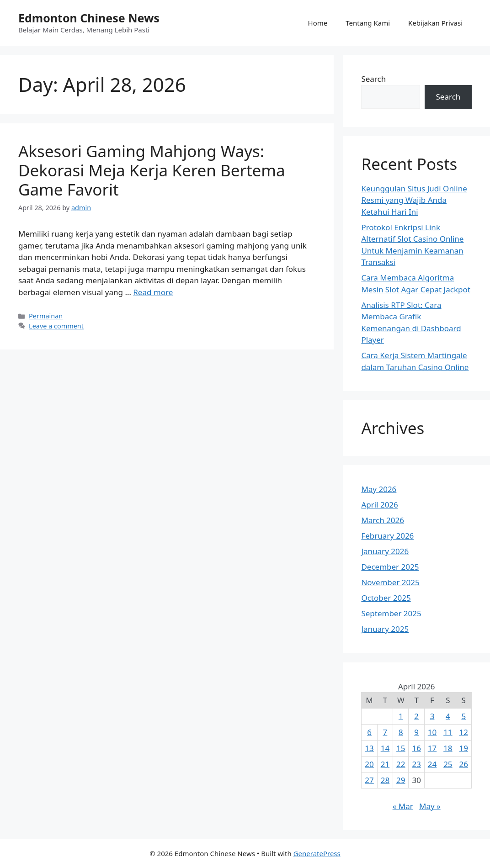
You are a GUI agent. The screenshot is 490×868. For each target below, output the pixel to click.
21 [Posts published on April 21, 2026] (385, 764)
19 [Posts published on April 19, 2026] (464, 748)
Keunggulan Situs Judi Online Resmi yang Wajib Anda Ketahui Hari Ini (414, 200)
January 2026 (385, 551)
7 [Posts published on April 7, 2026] (385, 732)
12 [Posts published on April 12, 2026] (464, 732)
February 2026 (387, 536)
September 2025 (391, 613)
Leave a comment (56, 326)
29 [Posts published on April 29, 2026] (401, 780)
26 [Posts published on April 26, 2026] (464, 764)
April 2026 (379, 505)
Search (373, 79)
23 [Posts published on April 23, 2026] (416, 764)
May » (430, 806)
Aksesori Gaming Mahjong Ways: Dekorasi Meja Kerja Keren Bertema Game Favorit (152, 170)
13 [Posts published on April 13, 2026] (369, 748)
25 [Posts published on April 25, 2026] (448, 764)
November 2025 (390, 582)
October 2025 (386, 598)
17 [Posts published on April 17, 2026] (432, 748)
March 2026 (383, 520)
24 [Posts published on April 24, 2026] (432, 764)
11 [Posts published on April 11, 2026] (448, 732)
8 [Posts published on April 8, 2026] (401, 732)
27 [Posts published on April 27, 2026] (369, 780)
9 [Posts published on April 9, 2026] (416, 732)
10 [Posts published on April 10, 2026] (432, 732)
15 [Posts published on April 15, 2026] (401, 748)
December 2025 (390, 567)
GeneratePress (317, 853)
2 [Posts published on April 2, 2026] (416, 716)
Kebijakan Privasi (435, 23)
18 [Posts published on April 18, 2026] (448, 748)
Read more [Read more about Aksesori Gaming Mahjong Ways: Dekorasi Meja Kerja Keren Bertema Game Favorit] (153, 292)
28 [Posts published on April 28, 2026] (385, 780)
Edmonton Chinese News (89, 18)
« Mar (403, 806)
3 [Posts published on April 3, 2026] (432, 716)
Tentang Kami (368, 23)
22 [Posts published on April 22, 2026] (401, 764)
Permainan (46, 316)
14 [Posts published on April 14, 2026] (385, 748)
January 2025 (385, 629)
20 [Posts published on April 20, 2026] (369, 764)
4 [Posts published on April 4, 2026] (448, 716)
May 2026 (379, 489)
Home (318, 23)
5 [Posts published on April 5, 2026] (463, 716)
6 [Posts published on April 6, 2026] (369, 732)
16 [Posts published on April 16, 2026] (416, 748)
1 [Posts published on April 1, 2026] (401, 716)
